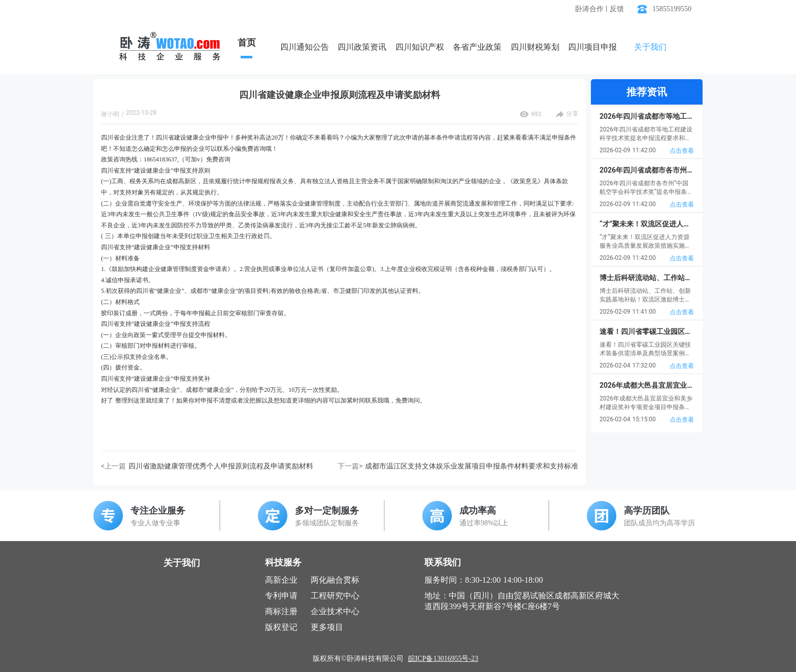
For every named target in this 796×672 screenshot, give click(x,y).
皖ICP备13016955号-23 (443, 659)
